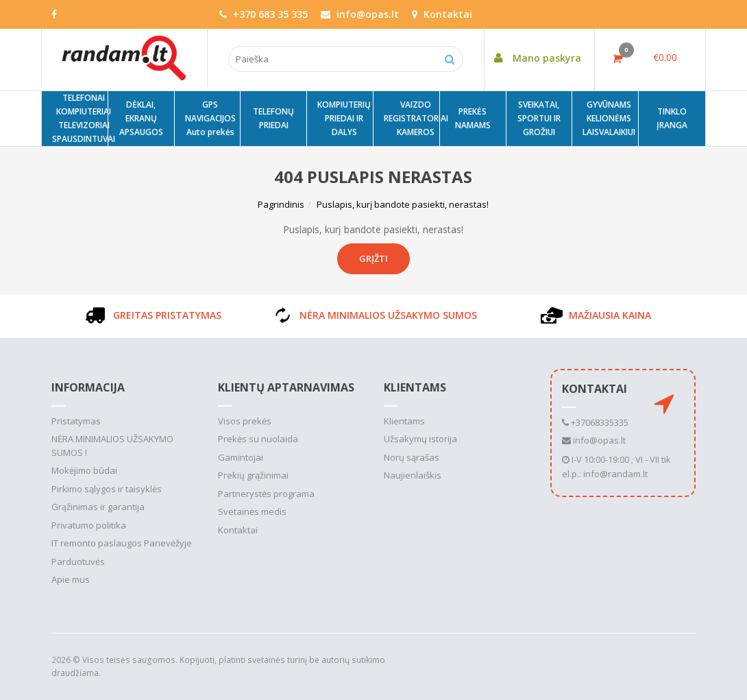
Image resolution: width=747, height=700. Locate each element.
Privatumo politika (89, 525)
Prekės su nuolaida (258, 439)
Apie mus (71, 579)
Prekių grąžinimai (253, 475)
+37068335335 (595, 422)
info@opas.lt (594, 440)
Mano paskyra (534, 58)
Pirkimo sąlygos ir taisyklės (107, 489)
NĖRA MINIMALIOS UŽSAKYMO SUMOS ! (112, 446)
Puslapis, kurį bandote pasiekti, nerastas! (403, 204)
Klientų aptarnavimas (286, 387)
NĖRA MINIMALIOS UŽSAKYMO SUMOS (373, 315)
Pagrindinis (281, 204)
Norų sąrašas (412, 457)
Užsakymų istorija (420, 439)
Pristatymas (76, 421)
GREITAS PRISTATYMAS (152, 315)
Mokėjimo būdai (84, 470)
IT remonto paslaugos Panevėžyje (122, 543)
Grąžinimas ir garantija (98, 507)
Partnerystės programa (266, 494)
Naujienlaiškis (413, 475)
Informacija (88, 387)
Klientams (415, 387)
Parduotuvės (78, 562)
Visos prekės (245, 421)
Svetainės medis (252, 511)
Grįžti (373, 258)
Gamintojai (241, 457)
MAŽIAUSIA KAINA (595, 315)
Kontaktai (442, 14)
